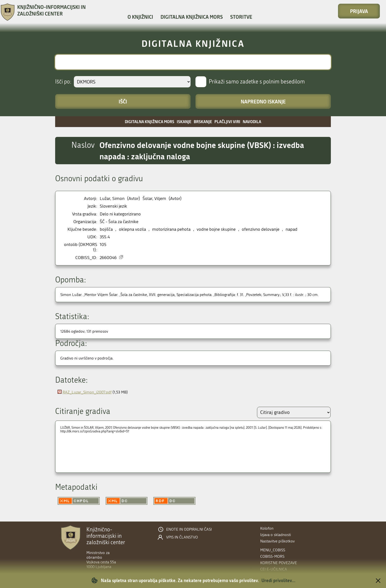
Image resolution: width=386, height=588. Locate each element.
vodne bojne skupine (216, 229)
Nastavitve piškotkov (277, 541)
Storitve (241, 17)
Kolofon (267, 528)
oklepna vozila (132, 229)
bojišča (106, 229)
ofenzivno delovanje (261, 229)
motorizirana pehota (171, 229)
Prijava (359, 11)
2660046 (108, 258)
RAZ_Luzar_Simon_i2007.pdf (87, 392)
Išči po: (63, 82)
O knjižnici (140, 17)
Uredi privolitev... (278, 580)
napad (291, 229)
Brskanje (203, 122)
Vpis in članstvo (182, 537)
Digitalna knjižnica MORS (192, 17)
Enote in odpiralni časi (189, 529)
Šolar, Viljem (154, 199)
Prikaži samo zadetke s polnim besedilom (257, 82)
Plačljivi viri (227, 122)
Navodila (252, 122)
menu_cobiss (273, 550)
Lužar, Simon (112, 199)
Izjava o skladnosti (276, 535)
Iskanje (184, 122)
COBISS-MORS (272, 556)
